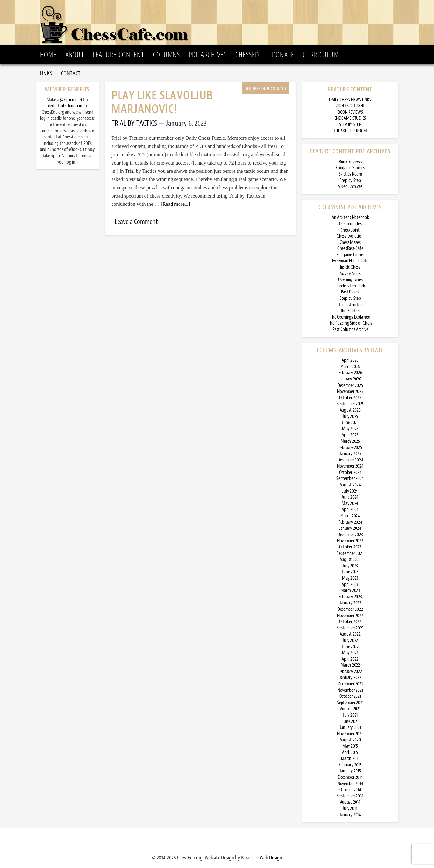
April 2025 (350, 435)
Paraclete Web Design (261, 858)
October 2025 (350, 398)
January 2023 (350, 603)
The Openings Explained (350, 317)
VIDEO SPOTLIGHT (350, 106)
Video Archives (350, 187)
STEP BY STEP (350, 125)
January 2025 (350, 454)
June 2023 (350, 572)
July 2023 (350, 566)
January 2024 (350, 528)
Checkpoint (350, 230)
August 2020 (350, 740)
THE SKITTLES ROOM (350, 131)
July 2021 (350, 715)
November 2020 (350, 734)
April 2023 (350, 585)
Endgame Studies (350, 168)
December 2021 (350, 684)
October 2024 (350, 472)
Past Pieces (350, 292)
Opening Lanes (350, 280)
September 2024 (350, 478)
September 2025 (350, 404)
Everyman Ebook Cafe (350, 261)
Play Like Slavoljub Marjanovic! (162, 102)
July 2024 (350, 491)
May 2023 (350, 578)
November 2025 (350, 391)
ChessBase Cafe (350, 249)
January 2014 (350, 815)
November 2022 (350, 616)
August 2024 (350, 485)
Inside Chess (350, 267)
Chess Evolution (350, 236)
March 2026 (350, 367)
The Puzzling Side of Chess (350, 323)
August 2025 (350, 410)
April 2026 (350, 360)
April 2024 (350, 510)
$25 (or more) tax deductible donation (68, 103)
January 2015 (350, 771)
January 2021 (350, 727)
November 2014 (350, 784)
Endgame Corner (350, 255)
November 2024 (350, 466)
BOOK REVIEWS (350, 112)
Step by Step (350, 181)
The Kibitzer (350, 311)
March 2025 (350, 441)
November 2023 (350, 541)
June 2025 (350, 423)
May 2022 (350, 653)
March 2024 (350, 516)
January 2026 (350, 379)
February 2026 (350, 373)
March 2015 (350, 759)
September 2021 (350, 703)
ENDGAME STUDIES (350, 118)
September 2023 (350, 553)
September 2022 (350, 628)
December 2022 (350, 609)
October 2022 (350, 622)
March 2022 (350, 665)
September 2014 (350, 796)
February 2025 (350, 448)
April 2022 (350, 659)
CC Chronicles (350, 224)
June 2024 (350, 497)
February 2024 (350, 522)
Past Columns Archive (350, 330)
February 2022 (350, 672)
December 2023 (350, 535)
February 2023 (350, 597)
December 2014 (350, 777)
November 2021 (350, 690)
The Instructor (350, 305)
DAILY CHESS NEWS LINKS (350, 100)
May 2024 (350, 504)
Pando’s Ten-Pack (350, 286)
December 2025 (350, 385)
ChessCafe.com (219, 23)
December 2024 (350, 460)
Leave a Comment (136, 222)
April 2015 (350, 753)
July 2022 (350, 640)
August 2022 (350, 634)
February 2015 (350, 765)
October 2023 (350, 547)
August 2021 (350, 709)
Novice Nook (350, 274)
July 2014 (350, 808)
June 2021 (350, 721)
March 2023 (350, 591)
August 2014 (350, 802)
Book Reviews (350, 162)
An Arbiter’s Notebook (350, 217)
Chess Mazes (350, 242)
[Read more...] (175, 204)
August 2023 (350, 559)
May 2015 (350, 746)
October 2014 (350, 790)
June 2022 (350, 647)
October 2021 (350, 696)
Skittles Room (350, 174)
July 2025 (350, 417)
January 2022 (350, 678)
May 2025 (350, 429)
